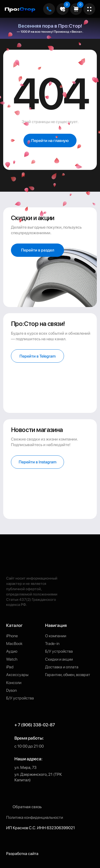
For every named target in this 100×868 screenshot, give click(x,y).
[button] (37, 462)
